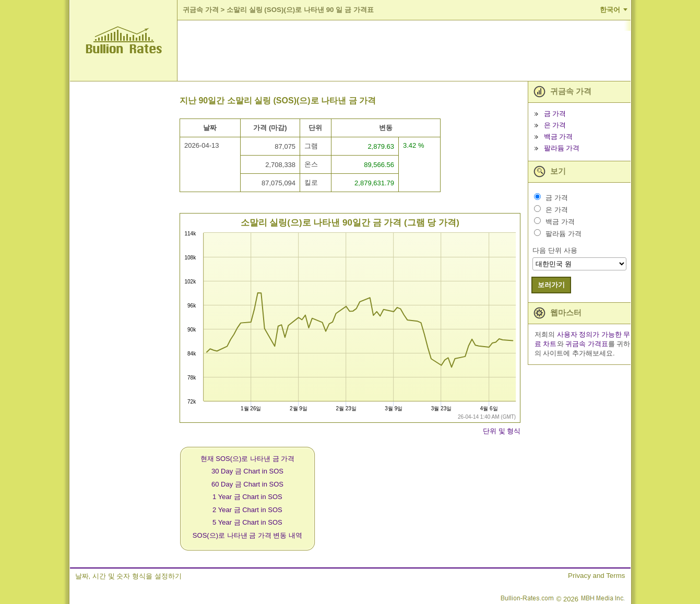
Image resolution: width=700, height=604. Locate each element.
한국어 (610, 10)
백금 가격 (559, 137)
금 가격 (555, 114)
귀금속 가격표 (587, 344)
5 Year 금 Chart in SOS (247, 522)
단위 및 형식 (502, 431)
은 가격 (555, 125)
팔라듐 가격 (562, 148)
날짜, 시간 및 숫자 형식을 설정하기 (128, 576)
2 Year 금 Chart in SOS (247, 510)
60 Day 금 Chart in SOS (247, 484)
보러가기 (551, 285)
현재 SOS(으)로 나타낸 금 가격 (248, 459)
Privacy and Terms (596, 576)
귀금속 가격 (201, 10)
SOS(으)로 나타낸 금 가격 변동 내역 (247, 535)
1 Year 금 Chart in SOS (247, 497)
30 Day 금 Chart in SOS (247, 471)
